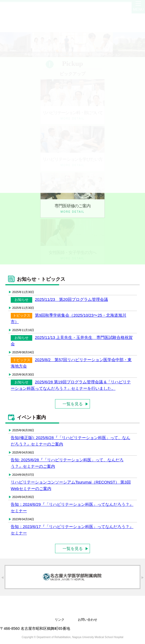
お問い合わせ (88, 620)
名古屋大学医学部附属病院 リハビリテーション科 (73, 606)
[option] (73, 577)
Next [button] (143, 578)
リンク (60, 620)
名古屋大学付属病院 (73, 577)
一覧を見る (73, 548)
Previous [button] (2, 578)
